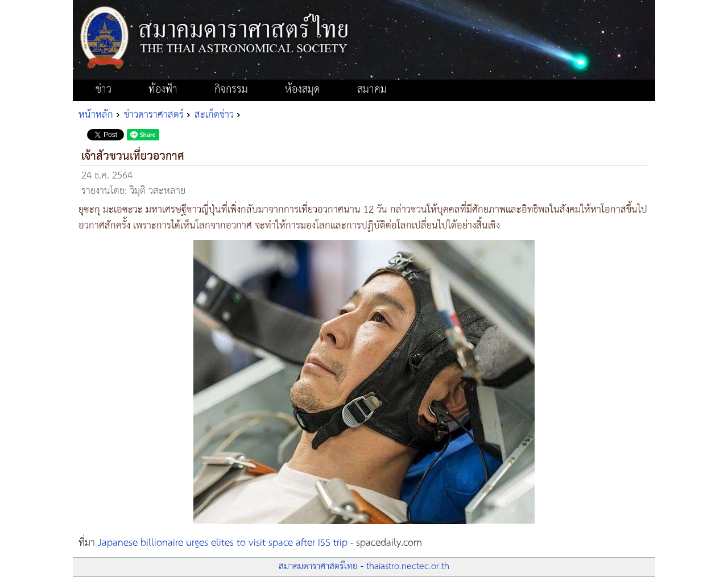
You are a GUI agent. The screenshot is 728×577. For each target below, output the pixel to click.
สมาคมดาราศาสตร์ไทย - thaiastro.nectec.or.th (364, 566)
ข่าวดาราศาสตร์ (154, 115)
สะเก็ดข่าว (214, 115)
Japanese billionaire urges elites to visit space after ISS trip (223, 543)
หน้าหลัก (96, 115)
